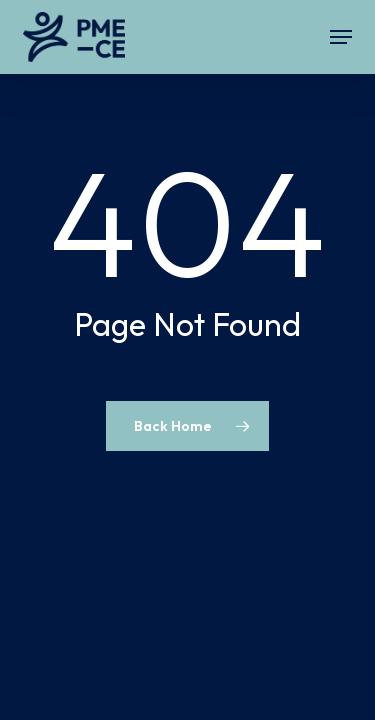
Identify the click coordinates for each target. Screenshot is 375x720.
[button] (341, 37)
